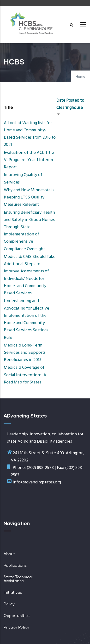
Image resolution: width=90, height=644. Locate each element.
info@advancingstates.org (37, 482)
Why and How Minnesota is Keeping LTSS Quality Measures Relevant (29, 197)
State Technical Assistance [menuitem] (18, 579)
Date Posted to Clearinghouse (70, 108)
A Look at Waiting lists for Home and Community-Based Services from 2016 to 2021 (30, 134)
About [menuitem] (9, 554)
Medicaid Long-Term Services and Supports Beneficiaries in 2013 (25, 353)
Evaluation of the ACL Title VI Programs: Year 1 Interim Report (29, 160)
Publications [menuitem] (15, 566)
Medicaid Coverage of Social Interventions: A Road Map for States (25, 375)
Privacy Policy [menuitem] (16, 627)
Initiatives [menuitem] (13, 593)
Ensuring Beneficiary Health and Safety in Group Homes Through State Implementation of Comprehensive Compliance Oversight (29, 231)
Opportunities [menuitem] (17, 616)
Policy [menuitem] (9, 604)
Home (80, 77)
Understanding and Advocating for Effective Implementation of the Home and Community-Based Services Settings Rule (27, 319)
